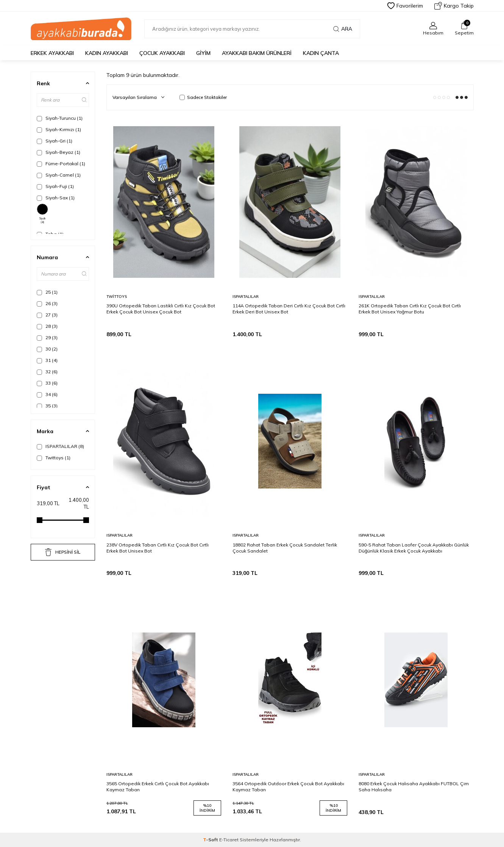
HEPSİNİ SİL (63, 552)
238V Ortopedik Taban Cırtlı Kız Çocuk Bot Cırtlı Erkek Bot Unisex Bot (158, 548)
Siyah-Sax (56, 198)
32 (47, 372)
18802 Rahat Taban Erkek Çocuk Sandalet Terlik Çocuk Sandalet (285, 548)
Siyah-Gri (55, 141)
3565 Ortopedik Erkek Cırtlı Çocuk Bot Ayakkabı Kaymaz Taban (158, 787)
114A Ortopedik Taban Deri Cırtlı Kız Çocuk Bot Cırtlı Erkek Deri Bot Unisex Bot (289, 309)
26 (47, 304)
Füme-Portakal (61, 164)
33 (47, 383)
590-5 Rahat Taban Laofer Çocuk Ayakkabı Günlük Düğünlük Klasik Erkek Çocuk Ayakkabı (414, 548)
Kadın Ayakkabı (107, 53)
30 (47, 349)
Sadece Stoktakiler (203, 97)
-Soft (211, 840)
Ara (343, 29)
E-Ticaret (229, 840)
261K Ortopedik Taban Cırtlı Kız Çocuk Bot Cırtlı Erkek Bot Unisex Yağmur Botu (410, 309)
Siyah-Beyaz (59, 152)
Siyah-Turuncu (60, 118)
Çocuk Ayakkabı (162, 53)
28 (47, 326)
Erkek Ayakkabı (52, 53)
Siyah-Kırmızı (59, 130)
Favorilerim (405, 6)
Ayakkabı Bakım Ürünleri (257, 53)
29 (47, 338)
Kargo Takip (454, 6)
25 (47, 292)
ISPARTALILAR (60, 446)
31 (47, 360)
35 (47, 406)
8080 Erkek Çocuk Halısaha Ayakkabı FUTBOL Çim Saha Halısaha (414, 787)
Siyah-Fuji (55, 186)
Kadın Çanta (321, 53)
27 (47, 315)
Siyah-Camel (59, 175)
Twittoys (54, 458)
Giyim (203, 53)
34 (47, 395)
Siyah (42, 214)
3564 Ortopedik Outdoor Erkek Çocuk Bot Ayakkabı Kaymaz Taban (288, 787)
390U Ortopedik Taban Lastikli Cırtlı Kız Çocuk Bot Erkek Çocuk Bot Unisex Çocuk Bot (161, 309)
